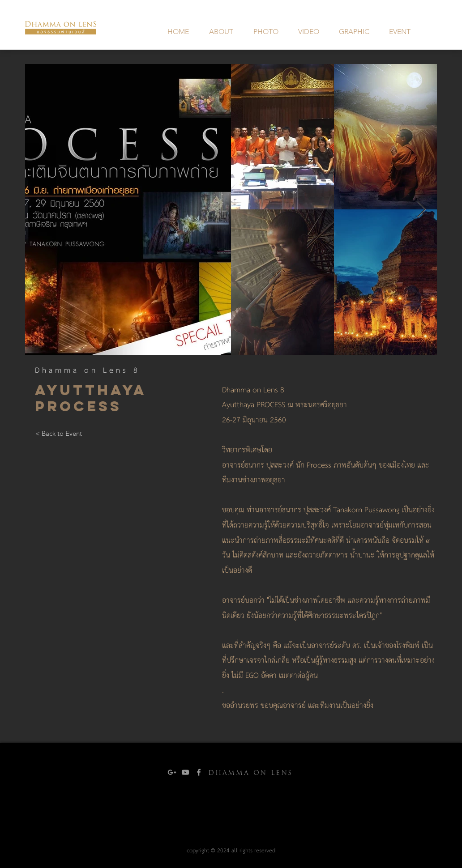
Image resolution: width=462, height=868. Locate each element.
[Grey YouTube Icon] (185, 772)
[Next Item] (421, 210)
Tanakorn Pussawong (367, 510)
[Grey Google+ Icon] (172, 772)
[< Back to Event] (58, 434)
